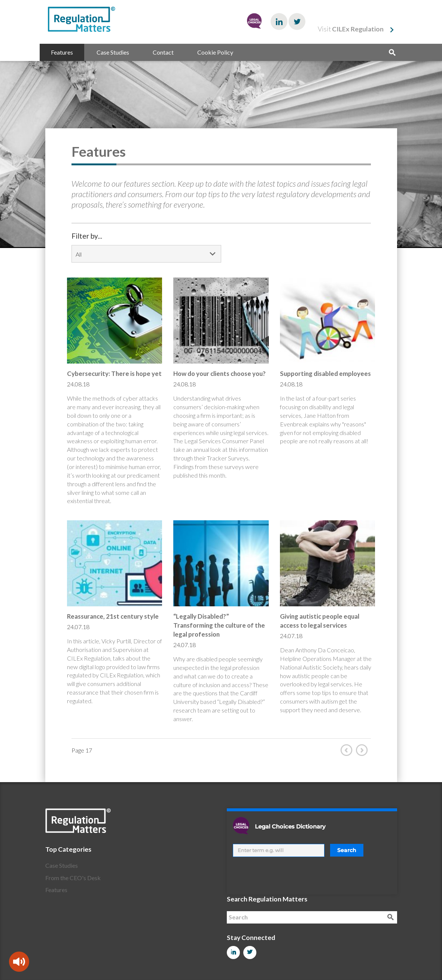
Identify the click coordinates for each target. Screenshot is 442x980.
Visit (351, 29)
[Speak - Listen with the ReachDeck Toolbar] (19, 962)
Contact (163, 52)
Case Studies (113, 52)
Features (62, 52)
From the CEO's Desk (73, 878)
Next (363, 750)
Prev (348, 750)
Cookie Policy (215, 52)
